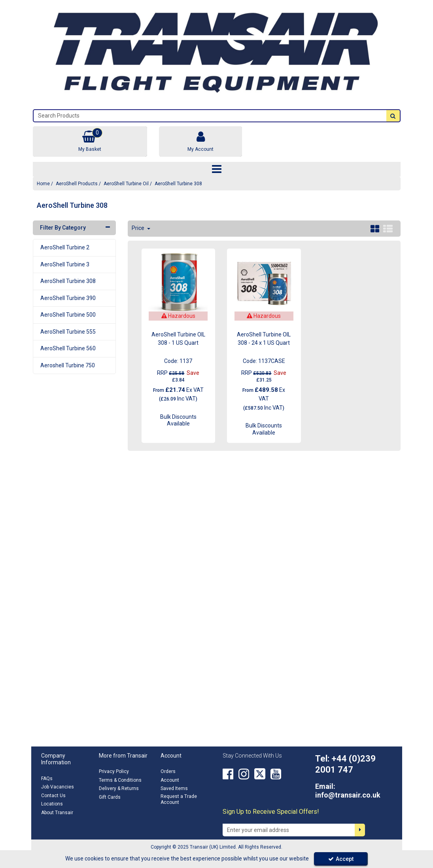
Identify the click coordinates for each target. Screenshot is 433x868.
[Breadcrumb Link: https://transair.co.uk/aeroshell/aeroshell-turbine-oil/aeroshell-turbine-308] (178, 183)
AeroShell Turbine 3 (65, 264)
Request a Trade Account (179, 799)
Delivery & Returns (119, 788)
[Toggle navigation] (216, 169)
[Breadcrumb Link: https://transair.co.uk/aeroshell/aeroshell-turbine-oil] (126, 183)
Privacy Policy (114, 771)
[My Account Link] (200, 142)
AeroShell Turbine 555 (68, 332)
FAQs (47, 779)
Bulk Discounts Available (178, 420)
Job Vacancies (58, 787)
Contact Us (53, 796)
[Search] (210, 116)
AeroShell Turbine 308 (68, 281)
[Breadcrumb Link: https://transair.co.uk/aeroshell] (77, 183)
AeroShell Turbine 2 (65, 247)
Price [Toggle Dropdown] (139, 228)
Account (170, 780)
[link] (228, 774)
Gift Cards (110, 797)
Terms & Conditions (120, 780)
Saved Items (174, 788)
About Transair (57, 813)
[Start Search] (393, 116)
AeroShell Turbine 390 (68, 298)
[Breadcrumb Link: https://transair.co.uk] (43, 183)
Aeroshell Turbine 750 (68, 365)
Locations (52, 804)
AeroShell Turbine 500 (68, 315)
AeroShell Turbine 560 (68, 348)
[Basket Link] (90, 142)
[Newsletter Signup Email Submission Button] (360, 830)
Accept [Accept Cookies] (341, 859)
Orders (168, 771)
